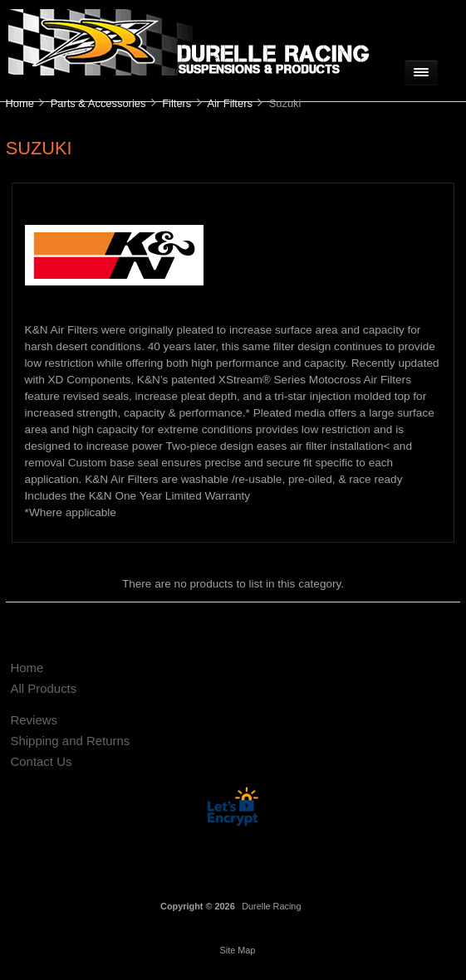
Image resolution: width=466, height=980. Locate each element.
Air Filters (230, 103)
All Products (43, 688)
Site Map (237, 950)
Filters (177, 103)
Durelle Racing (271, 906)
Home (19, 103)
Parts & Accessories (98, 103)
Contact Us (41, 761)
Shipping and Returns (70, 741)
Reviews (34, 720)
